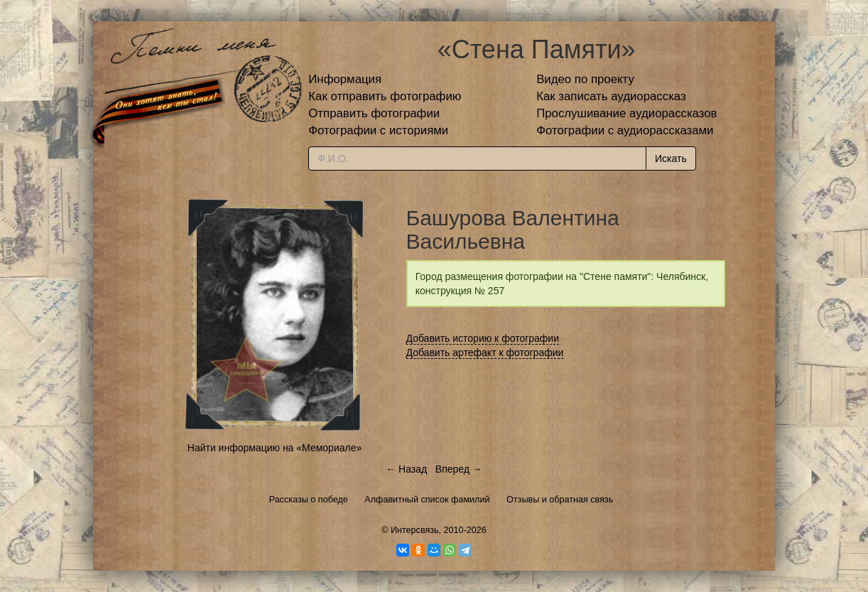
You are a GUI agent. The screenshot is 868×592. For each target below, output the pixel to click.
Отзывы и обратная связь (560, 500)
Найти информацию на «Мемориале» (275, 448)
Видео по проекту (585, 79)
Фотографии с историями (378, 130)
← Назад (406, 469)
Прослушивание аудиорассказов (626, 113)
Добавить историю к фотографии (483, 338)
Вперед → (459, 469)
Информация (345, 79)
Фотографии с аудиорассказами (625, 130)
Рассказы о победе (309, 500)
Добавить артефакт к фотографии (485, 352)
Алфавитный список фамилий (427, 500)
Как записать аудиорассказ (611, 96)
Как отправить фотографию (385, 96)
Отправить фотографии (374, 113)
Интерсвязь (415, 530)
